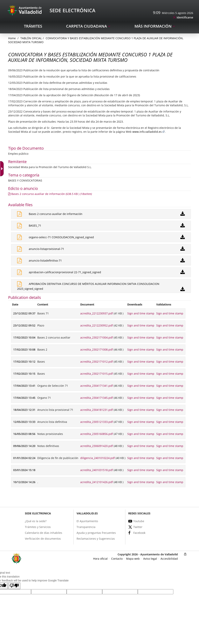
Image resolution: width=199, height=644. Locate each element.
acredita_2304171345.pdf (97, 398)
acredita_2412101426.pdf (97, 482)
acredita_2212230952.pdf (97, 325)
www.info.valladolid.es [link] (149, 132)
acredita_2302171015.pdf (97, 374)
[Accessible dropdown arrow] (3, 169)
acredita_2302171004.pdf (97, 337)
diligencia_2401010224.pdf (98, 458)
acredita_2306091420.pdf (97, 446)
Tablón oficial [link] (31, 38)
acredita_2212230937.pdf (97, 313)
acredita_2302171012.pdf (97, 362)
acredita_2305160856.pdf (97, 434)
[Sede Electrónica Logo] (25, 10)
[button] (14, 586)
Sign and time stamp (141, 313)
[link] (183, 18)
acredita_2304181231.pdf (97, 410)
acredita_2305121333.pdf (97, 422)
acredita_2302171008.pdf (97, 349)
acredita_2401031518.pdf (97, 470)
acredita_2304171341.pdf (97, 386)
